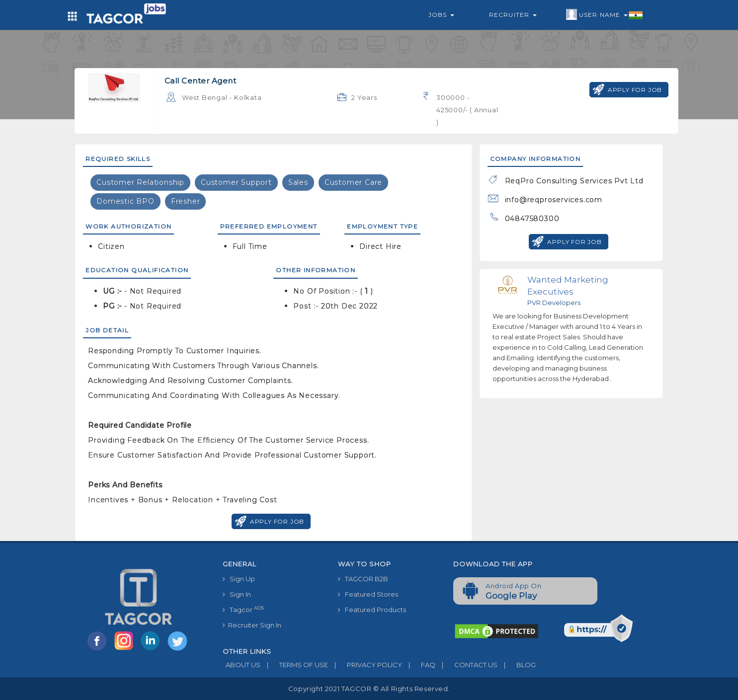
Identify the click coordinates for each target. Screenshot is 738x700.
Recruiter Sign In (252, 625)
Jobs (441, 15)
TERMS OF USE (294, 665)
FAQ (419, 665)
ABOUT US (242, 665)
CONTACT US (466, 665)
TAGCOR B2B (363, 579)
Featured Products (372, 610)
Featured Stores (368, 594)
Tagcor (243, 609)
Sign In (237, 594)
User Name (605, 15)
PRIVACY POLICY (365, 665)
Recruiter (513, 15)
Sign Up (239, 579)
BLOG (517, 665)
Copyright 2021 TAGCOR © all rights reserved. (369, 689)
